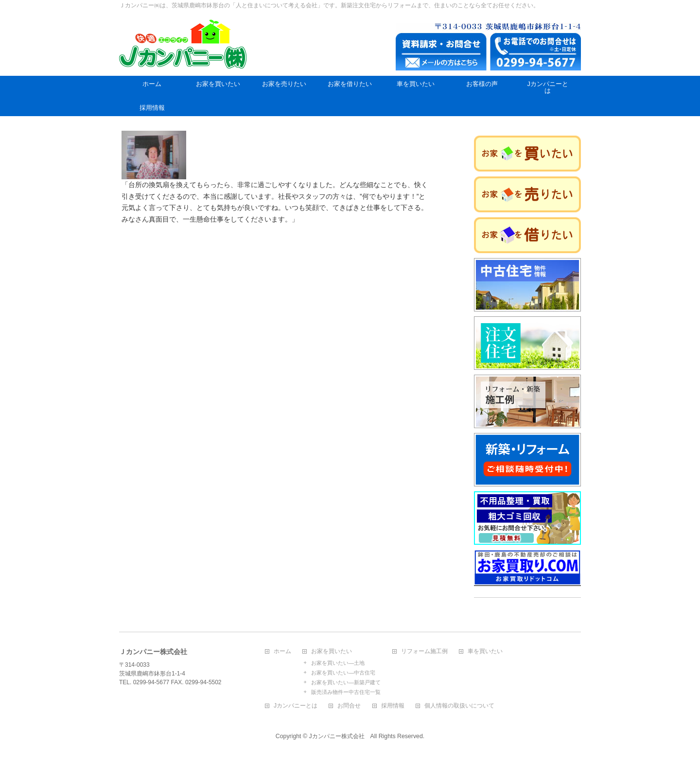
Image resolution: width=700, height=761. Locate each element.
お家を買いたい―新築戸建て (346, 682)
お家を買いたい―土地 (338, 663)
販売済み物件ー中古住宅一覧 (346, 692)
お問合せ (349, 706)
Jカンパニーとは (296, 706)
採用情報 (393, 706)
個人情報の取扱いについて (459, 706)
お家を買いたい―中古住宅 (343, 673)
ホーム (282, 651)
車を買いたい (485, 651)
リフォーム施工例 (424, 651)
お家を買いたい (332, 651)
